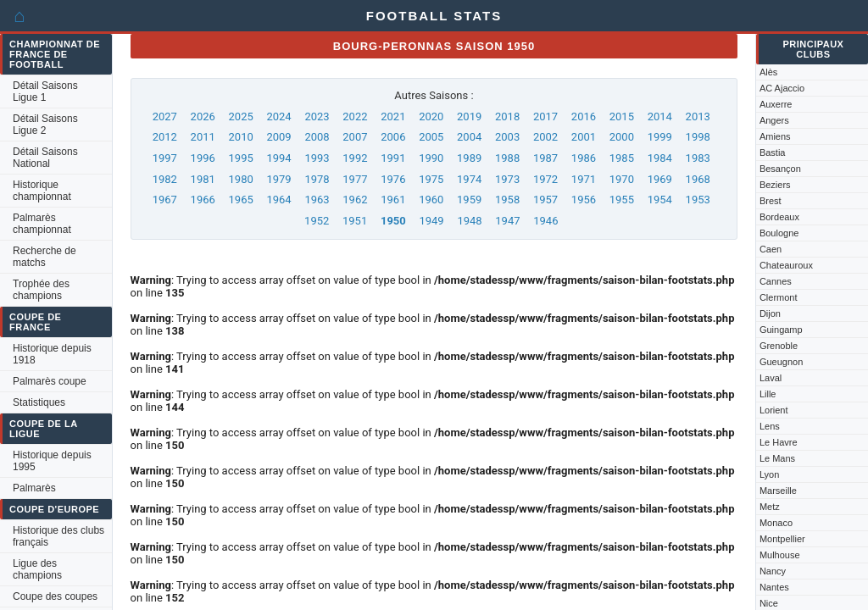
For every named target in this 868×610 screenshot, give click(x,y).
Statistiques (39, 402)
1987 (545, 158)
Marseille (778, 491)
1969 (660, 179)
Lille (768, 394)
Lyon (769, 474)
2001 (584, 137)
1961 (393, 200)
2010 (241, 137)
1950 (393, 221)
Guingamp (781, 330)
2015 (622, 116)
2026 (203, 116)
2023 (317, 116)
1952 (317, 221)
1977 (355, 179)
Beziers (775, 185)
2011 (203, 137)
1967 (165, 200)
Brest (771, 201)
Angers (774, 120)
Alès (768, 72)
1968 (698, 179)
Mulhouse (780, 555)
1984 (660, 158)
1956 (584, 200)
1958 (507, 200)
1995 (241, 158)
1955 (622, 200)
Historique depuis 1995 (52, 461)
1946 (545, 221)
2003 (507, 137)
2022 (355, 116)
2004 (469, 137)
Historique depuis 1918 (52, 354)
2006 (393, 137)
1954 (660, 200)
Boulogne (779, 233)
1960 (431, 200)
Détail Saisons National (45, 158)
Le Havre (779, 442)
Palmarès (34, 488)
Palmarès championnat (42, 224)
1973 (507, 179)
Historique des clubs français (58, 536)
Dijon (770, 313)
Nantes (774, 587)
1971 (584, 179)
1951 (355, 221)
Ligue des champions (37, 569)
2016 (584, 116)
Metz (770, 507)
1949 (431, 221)
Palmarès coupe (50, 381)
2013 (698, 116)
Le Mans (777, 458)
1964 (278, 200)
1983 (698, 158)
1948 (469, 221)
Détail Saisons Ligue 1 (45, 91)
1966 (203, 200)
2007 (355, 137)
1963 (317, 200)
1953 (698, 200)
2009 (278, 137)
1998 (698, 137)
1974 (469, 179)
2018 (507, 116)
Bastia (773, 152)
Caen (771, 249)
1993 (317, 158)
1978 (317, 179)
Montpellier (782, 539)
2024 (278, 116)
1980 (241, 179)
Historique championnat (42, 191)
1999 (660, 137)
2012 (165, 137)
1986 (584, 158)
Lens (770, 426)
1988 (507, 158)
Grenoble (779, 346)
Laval (771, 378)
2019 (469, 116)
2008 (317, 137)
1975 (431, 179)
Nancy (773, 571)
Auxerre (776, 104)
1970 (622, 179)
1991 (393, 158)
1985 (622, 158)
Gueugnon (781, 362)
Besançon (780, 169)
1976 (393, 179)
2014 (660, 116)
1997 (165, 158)
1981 (203, 179)
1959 (469, 200)
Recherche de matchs (45, 257)
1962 (355, 200)
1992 (355, 158)
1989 (469, 158)
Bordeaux (779, 217)
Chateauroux (786, 265)
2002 (545, 137)
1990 (431, 158)
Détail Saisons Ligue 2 (45, 125)
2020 (431, 116)
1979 (278, 179)
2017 (545, 116)
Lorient (774, 410)
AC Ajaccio (782, 88)
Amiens (775, 136)
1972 (545, 179)
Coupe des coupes (55, 596)
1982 (165, 179)
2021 (393, 116)
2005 (431, 137)
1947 (507, 221)
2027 (165, 116)
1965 (241, 200)
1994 (278, 158)
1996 (203, 158)
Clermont (779, 297)
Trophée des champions (41, 290)
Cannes (776, 281)
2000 (622, 137)
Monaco (776, 523)
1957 (545, 200)
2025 (241, 116)
